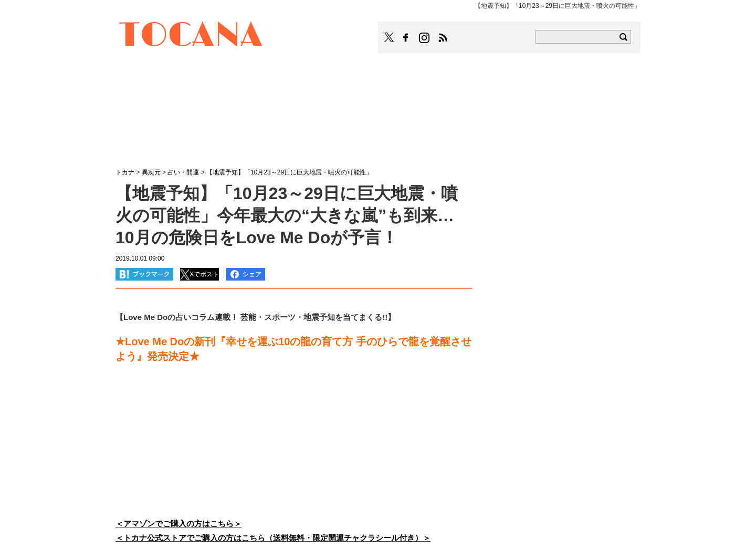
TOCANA (191, 36)
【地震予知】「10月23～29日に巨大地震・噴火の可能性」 (289, 172)
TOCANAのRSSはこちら (443, 38)
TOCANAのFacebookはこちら (406, 38)
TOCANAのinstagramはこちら (425, 38)
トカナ (125, 172)
